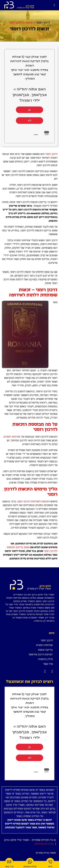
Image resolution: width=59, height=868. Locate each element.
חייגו (50, 866)
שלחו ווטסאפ (30, 866)
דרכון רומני (43, 23)
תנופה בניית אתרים (46, 853)
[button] (54, 5)
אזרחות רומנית (12, 437)
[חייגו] (50, 862)
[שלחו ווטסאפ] (30, 862)
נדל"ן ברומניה (45, 659)
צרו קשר (48, 664)
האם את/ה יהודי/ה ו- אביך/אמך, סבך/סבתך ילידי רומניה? (30, 95)
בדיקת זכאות (45, 650)
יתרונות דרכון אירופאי (41, 655)
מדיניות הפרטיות (44, 844)
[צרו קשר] (9, 862)
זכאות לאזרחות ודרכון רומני (33, 502)
